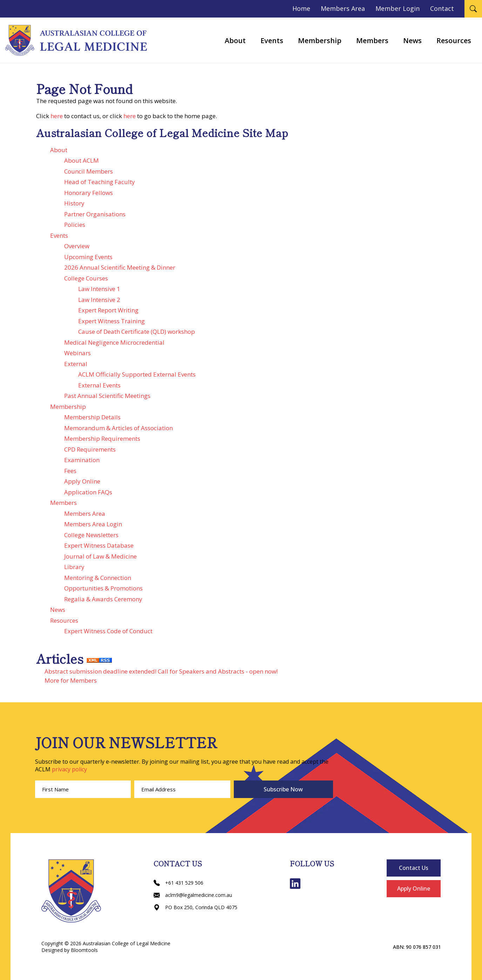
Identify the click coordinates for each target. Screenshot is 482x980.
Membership (320, 40)
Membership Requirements (102, 438)
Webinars (77, 353)
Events (272, 40)
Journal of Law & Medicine (100, 556)
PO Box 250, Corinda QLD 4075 (195, 907)
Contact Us (414, 868)
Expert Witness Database (99, 545)
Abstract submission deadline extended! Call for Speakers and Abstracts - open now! (161, 671)
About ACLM (82, 160)
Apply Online (82, 481)
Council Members (89, 171)
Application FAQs (88, 492)
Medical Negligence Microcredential (114, 342)
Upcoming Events (88, 257)
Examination (82, 460)
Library (74, 567)
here (57, 116)
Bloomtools (84, 950)
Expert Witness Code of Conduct (108, 631)
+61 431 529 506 (178, 883)
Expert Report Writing (108, 310)
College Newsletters (91, 535)
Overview (77, 246)
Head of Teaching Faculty (100, 182)
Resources (454, 40)
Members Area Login (93, 524)
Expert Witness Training (111, 321)
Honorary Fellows (89, 193)
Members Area (343, 8)
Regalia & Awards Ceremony (103, 599)
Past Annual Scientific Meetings (107, 396)
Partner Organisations (95, 214)
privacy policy (69, 769)
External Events (99, 385)
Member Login (398, 8)
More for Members (71, 680)
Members (372, 40)
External (76, 364)
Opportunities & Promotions (103, 588)
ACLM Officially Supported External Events (137, 374)
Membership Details (92, 417)
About (235, 40)
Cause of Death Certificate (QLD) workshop (137, 332)
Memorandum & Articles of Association (118, 428)
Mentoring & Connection (98, 578)
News (412, 40)
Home (301, 8)
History (74, 203)
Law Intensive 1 (99, 289)
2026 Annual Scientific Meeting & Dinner (120, 267)
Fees (70, 471)
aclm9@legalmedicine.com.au (193, 895)
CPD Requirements (90, 449)
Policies (75, 225)
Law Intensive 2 (99, 300)
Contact (442, 8)
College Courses (86, 278)
